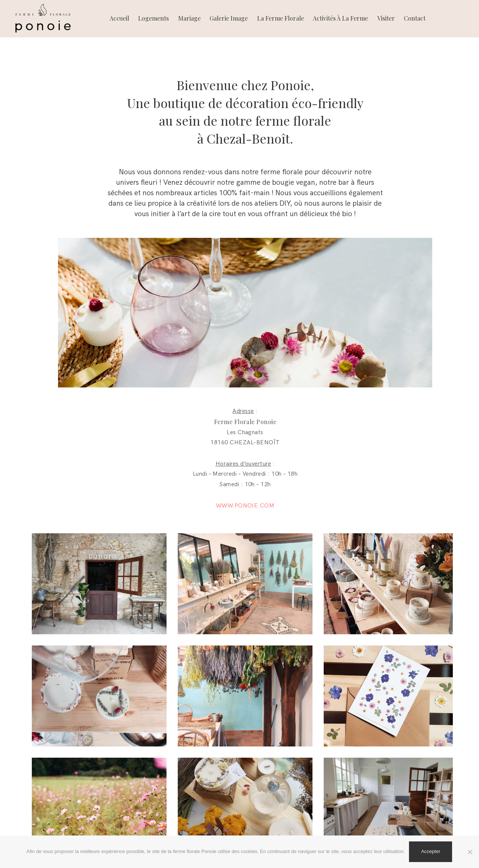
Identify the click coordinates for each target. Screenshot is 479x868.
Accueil (119, 18)
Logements (153, 18)
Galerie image (229, 18)
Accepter (431, 851)
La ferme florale (280, 18)
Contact (415, 18)
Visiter (386, 18)
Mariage (189, 18)
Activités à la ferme (340, 18)
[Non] (470, 852)
